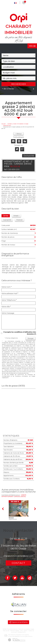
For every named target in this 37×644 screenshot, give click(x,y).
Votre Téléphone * (9, 300)
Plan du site (6, 631)
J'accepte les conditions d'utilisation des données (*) (20, 333)
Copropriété (7, 220)
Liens (21, 631)
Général (6, 216)
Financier (19, 220)
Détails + (16, 216)
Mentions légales (15, 631)
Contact (18, 563)
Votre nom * (7, 287)
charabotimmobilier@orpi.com (18, 556)
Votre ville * (6, 307)
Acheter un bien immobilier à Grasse (18, 124)
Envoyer (31, 338)
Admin (26, 631)
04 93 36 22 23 (18, 539)
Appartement (7, 125)
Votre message (8, 313)
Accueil (4, 124)
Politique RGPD (22, 632)
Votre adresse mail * (10, 293)
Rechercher (18, 84)
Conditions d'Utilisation (22, 376)
